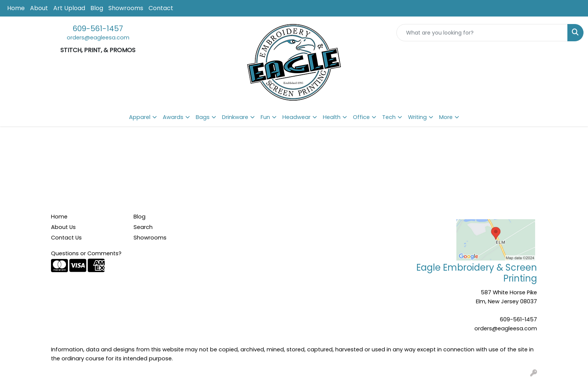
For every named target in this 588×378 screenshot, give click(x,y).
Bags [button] (203, 117)
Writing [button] (417, 117)
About (39, 8)
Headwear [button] (296, 117)
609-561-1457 (98, 29)
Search (143, 227)
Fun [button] (265, 117)
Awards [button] (173, 117)
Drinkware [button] (235, 117)
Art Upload (69, 8)
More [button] (446, 117)
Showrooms (126, 8)
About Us (63, 227)
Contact (161, 8)
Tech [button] (389, 117)
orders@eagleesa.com (98, 38)
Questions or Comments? (86, 253)
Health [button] (332, 117)
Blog (97, 8)
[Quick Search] (482, 33)
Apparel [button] (140, 117)
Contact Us (66, 238)
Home (16, 8)
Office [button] (361, 117)
